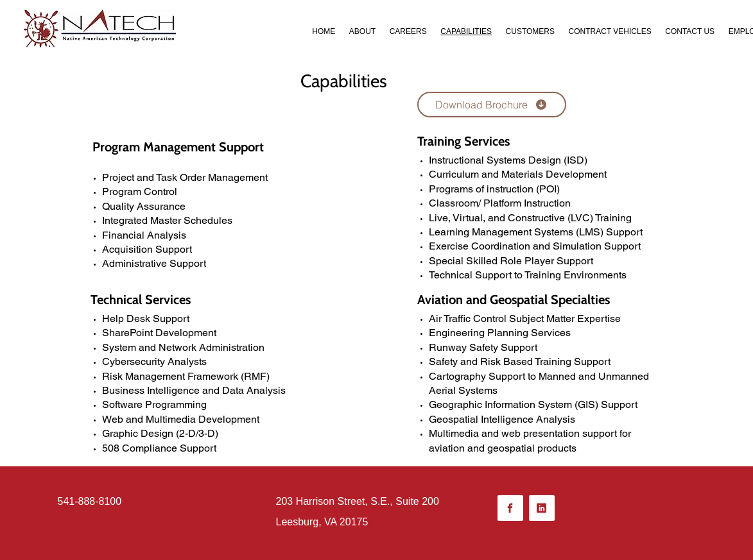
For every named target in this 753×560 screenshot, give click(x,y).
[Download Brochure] (492, 105)
